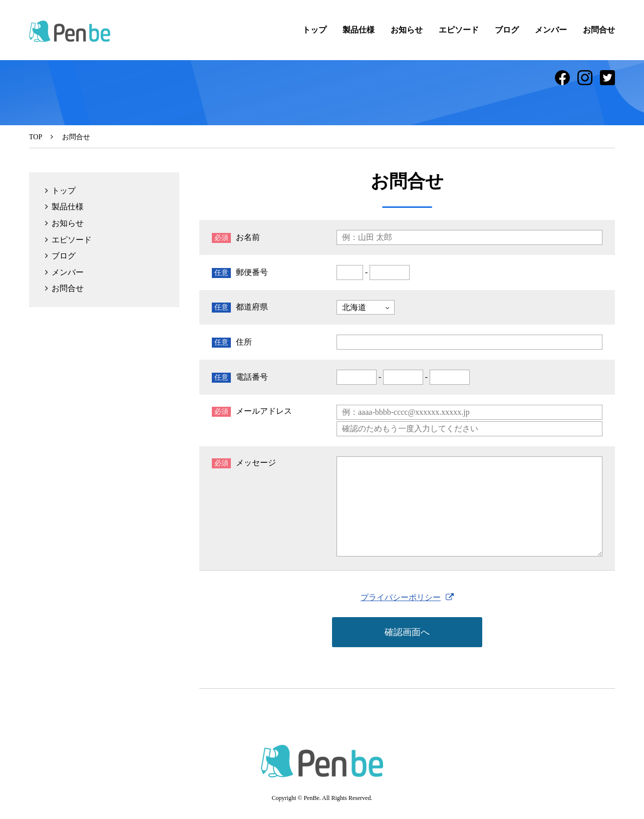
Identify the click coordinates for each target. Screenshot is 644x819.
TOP (36, 137)
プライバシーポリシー (401, 597)
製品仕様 (359, 30)
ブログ (507, 30)
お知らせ (407, 30)
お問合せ (599, 30)
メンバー (551, 30)
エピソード (459, 30)
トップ (314, 30)
